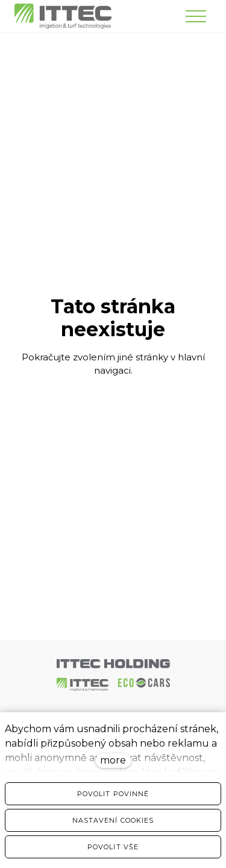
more (113, 760)
